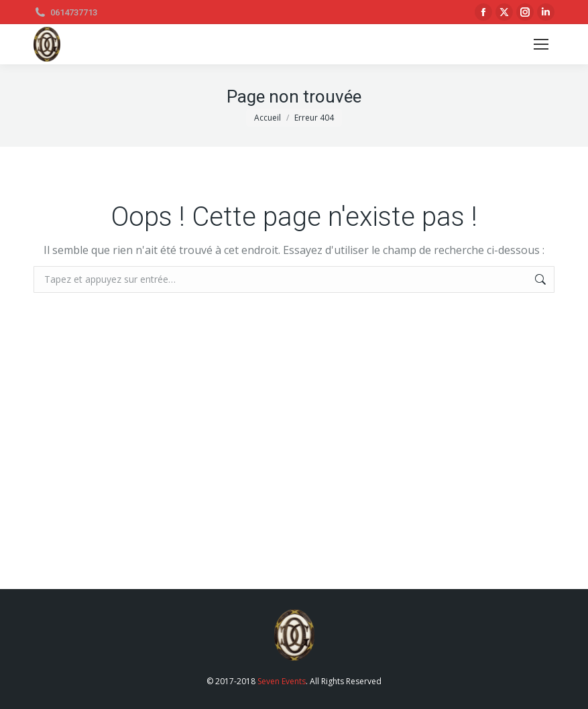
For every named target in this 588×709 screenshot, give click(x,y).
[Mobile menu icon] (541, 44)
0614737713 (65, 12)
